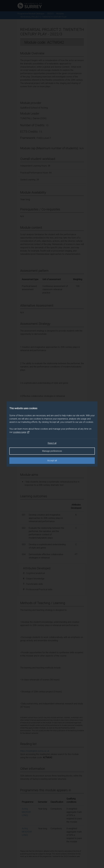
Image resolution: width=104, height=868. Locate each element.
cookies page (21, 432)
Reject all (52, 443)
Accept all (52, 461)
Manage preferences (52, 451)
